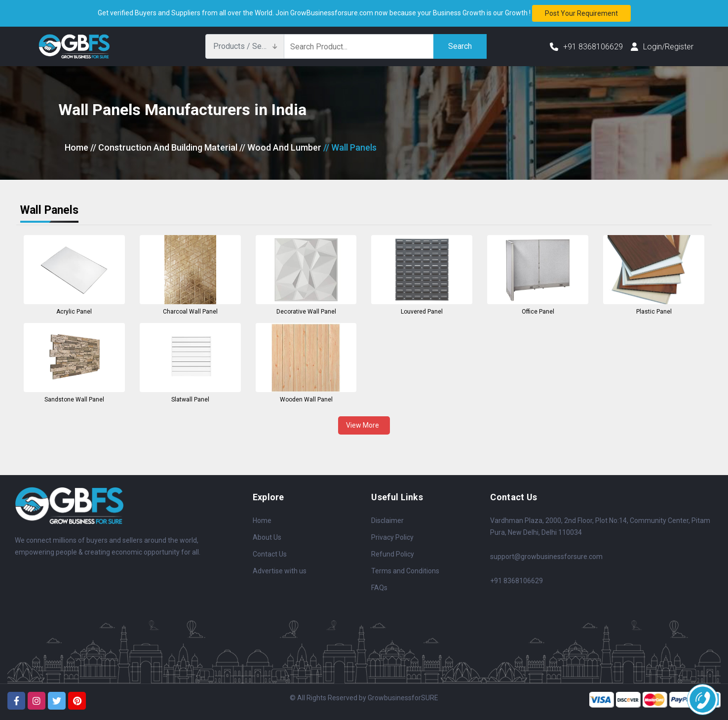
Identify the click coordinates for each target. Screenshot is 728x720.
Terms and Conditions (405, 571)
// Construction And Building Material (164, 147)
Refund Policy (393, 554)
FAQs (379, 588)
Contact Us (270, 554)
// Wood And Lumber (280, 147)
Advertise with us (280, 571)
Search (460, 46)
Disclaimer (387, 520)
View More (364, 425)
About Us (267, 537)
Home (77, 147)
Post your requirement (581, 13)
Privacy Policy (392, 537)
